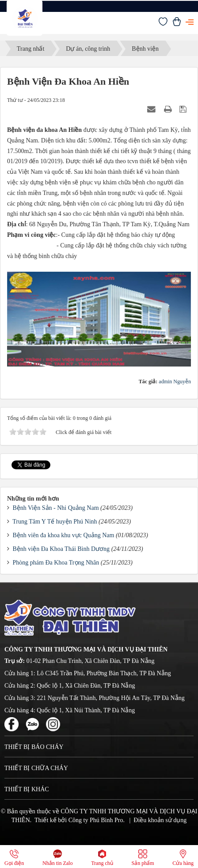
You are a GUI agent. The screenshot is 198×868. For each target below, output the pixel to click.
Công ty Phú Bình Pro (96, 820)
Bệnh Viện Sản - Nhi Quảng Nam (56, 508)
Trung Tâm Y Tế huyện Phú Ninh (55, 522)
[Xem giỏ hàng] (177, 24)
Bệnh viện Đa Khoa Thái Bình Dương (61, 549)
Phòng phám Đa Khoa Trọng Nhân (56, 563)
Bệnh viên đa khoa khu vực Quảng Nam (64, 535)
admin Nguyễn (175, 382)
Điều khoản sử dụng (160, 820)
